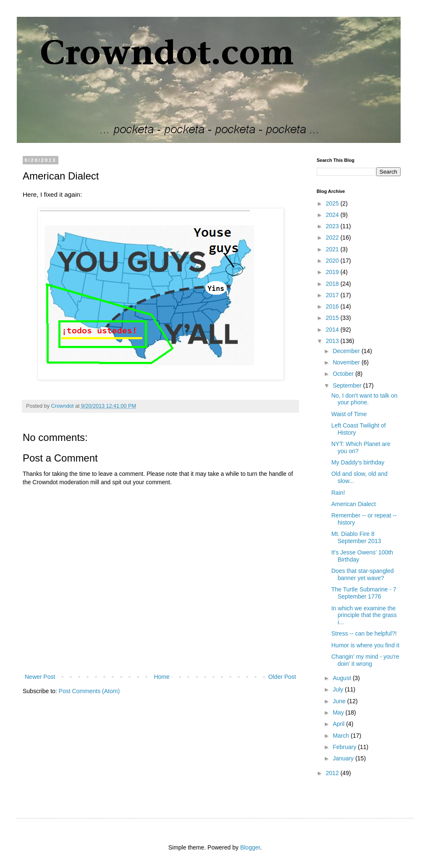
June (340, 701)
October (344, 374)
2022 (333, 237)
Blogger (250, 847)
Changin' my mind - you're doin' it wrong (365, 660)
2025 (333, 203)
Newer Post (40, 677)
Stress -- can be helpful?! (364, 633)
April (339, 724)
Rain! (338, 493)
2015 (333, 318)
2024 (333, 215)
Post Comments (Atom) (89, 691)
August (342, 678)
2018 (333, 284)
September (348, 385)
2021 (333, 249)
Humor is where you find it (365, 645)
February (345, 747)
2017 (333, 295)
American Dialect (354, 504)
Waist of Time (349, 414)
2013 (333, 341)
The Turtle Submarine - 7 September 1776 (364, 593)
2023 (333, 226)
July (339, 689)
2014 (333, 330)
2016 (333, 306)
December (347, 351)
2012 (333, 773)
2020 (333, 261)
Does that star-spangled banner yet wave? (363, 574)
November (347, 362)
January (344, 758)
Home (161, 677)
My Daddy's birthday (358, 462)
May (339, 712)
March (342, 736)
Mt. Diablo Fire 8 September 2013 (356, 537)
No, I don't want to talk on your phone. (364, 399)
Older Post (282, 677)
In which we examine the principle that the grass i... (364, 615)
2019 (333, 272)
